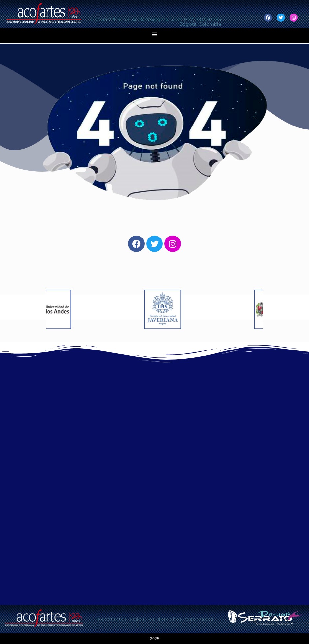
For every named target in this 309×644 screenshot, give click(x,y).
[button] (155, 34)
